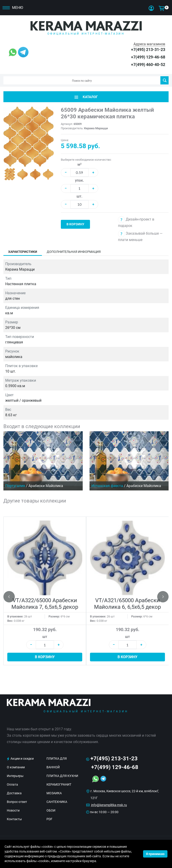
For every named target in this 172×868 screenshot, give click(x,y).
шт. (80, 196)
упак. (80, 180)
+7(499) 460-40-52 (148, 65)
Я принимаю (155, 854)
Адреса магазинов (149, 44)
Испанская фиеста (107, 486)
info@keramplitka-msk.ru (109, 805)
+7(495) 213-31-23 (148, 49)
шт (45, 637)
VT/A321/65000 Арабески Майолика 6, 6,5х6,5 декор (127, 604)
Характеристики (23, 252)
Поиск (165, 80)
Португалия (15, 486)
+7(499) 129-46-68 (148, 57)
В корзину (75, 224)
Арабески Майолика (46, 486)
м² (80, 164)
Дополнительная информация (74, 252)
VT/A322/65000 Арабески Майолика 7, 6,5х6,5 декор (45, 604)
